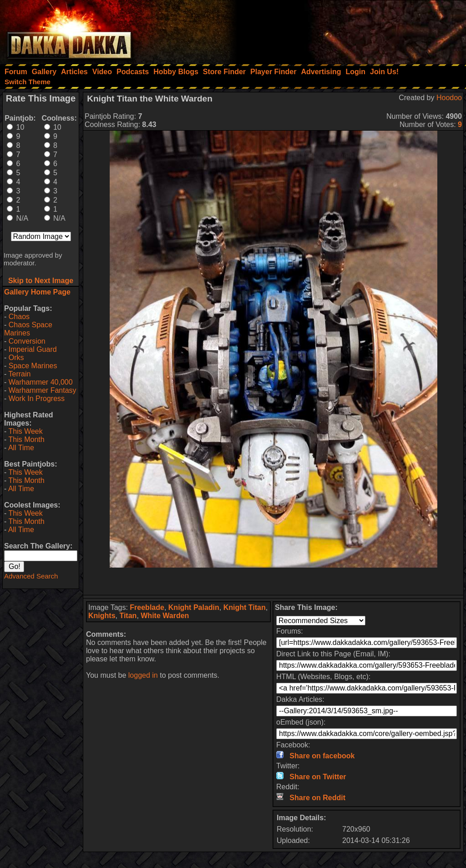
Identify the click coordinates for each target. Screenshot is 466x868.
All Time (21, 448)
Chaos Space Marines (28, 329)
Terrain (19, 374)
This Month (26, 439)
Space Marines (33, 366)
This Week (25, 431)
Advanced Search (31, 576)
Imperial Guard (33, 349)
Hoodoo (449, 98)
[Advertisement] (344, 30)
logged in (143, 675)
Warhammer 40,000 (41, 382)
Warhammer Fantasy (43, 390)
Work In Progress (37, 398)
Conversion (27, 341)
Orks (16, 358)
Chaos (19, 317)
